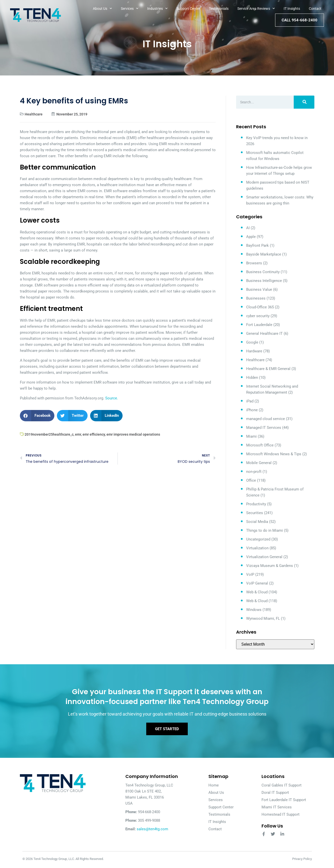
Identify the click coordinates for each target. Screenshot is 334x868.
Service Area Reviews (256, 9)
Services (130, 9)
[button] (37, 416)
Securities (255, 513)
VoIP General (257, 583)
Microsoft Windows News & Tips (274, 454)
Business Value (259, 290)
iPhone (252, 410)
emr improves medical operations (133, 434)
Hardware (254, 351)
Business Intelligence (264, 281)
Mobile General (259, 463)
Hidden (252, 378)
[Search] (304, 102)
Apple (251, 237)
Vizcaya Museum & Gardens (270, 566)
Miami (251, 436)
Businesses (256, 298)
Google (252, 342)
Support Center (188, 9)
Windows (254, 610)
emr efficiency (94, 434)
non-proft (254, 472)
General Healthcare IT (264, 334)
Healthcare (34, 114)
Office (251, 480)
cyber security (258, 316)
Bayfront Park (257, 245)
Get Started (167, 730)
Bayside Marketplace (264, 254)
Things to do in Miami (265, 530)
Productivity (256, 504)
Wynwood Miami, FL (263, 618)
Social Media (257, 522)
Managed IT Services (264, 428)
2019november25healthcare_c (49, 434)
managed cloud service (266, 419)
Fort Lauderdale (259, 325)
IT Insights (292, 9)
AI (248, 228)
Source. (112, 398)
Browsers (254, 263)
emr (78, 434)
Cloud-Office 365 (260, 307)
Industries (157, 9)
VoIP (250, 574)
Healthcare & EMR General (268, 369)
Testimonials (219, 9)
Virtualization (257, 548)
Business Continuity (263, 272)
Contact (315, 9)
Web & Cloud (257, 592)
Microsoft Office (260, 445)
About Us (102, 9)
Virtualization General (264, 557)
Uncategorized (258, 539)
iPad (250, 401)
